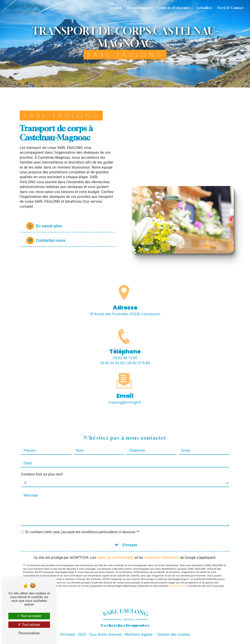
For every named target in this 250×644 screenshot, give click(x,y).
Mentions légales (138, 634)
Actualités (204, 8)
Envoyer (130, 540)
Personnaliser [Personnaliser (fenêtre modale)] (29, 633)
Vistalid (69, 634)
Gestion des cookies (174, 634)
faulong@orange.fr (125, 397)
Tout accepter (29, 616)
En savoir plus (44, 226)
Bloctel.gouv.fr (177, 581)
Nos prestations (139, 8)
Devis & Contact (231, 8)
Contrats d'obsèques (174, 8)
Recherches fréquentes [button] (125, 626)
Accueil (115, 8)
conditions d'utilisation (162, 552)
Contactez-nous (46, 240)
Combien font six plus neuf (42, 469)
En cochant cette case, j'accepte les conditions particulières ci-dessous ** (82, 527)
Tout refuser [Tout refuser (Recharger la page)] (29, 625)
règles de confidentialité (115, 552)
